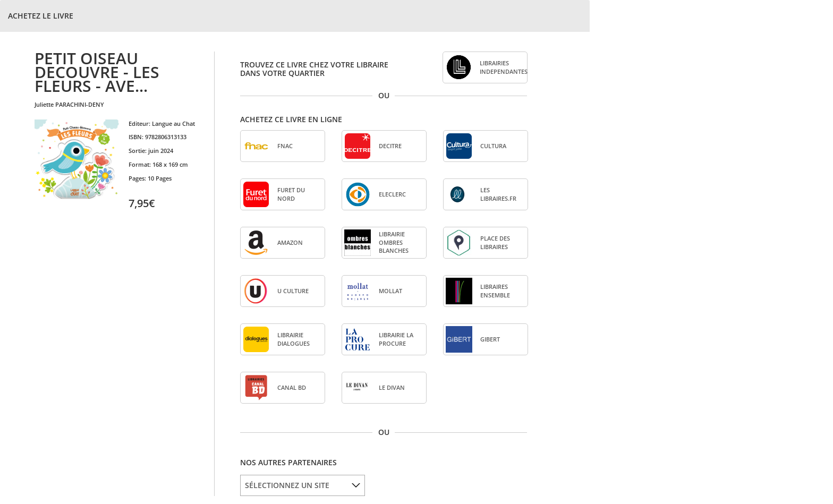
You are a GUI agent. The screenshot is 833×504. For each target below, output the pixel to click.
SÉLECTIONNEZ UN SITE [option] (287, 485)
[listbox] (303, 485)
